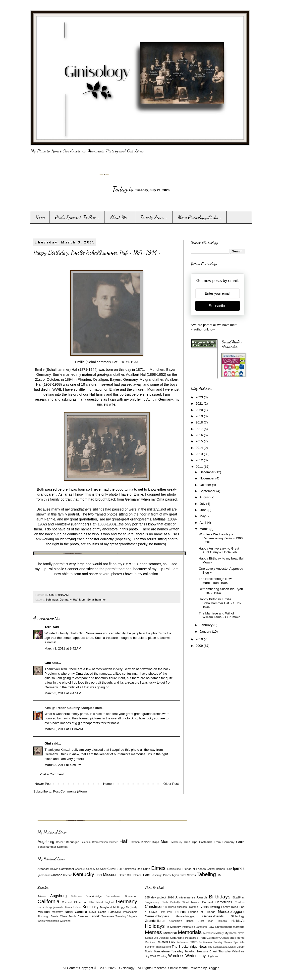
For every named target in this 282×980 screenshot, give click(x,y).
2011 (200, 467)
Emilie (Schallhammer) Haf (56, 370)
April (203, 523)
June (204, 510)
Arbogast (43, 869)
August (205, 497)
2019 (200, 416)
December (208, 472)
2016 (200, 435)
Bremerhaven (100, 842)
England (109, 902)
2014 (200, 448)
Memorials (190, 932)
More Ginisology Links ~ (200, 217)
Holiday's (238, 921)
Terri (48, 627)
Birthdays (220, 897)
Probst (167, 875)
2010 (200, 639)
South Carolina (78, 916)
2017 (200, 429)
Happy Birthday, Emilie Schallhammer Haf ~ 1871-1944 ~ (220, 603)
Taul (220, 875)
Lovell (99, 875)
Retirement (183, 942)
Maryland (106, 907)
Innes (48, 875)
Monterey (177, 842)
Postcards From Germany (217, 842)
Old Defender (135, 875)
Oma (187, 842)
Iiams (229, 869)
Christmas (154, 907)
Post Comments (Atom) (70, 791)
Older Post (171, 784)
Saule (240, 842)
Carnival (207, 902)
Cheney (91, 869)
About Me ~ (120, 217)
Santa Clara (59, 916)
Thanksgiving (163, 947)
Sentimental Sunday (210, 942)
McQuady (132, 907)
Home (40, 217)
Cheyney (101, 869)
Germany (65, 599)
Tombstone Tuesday (169, 951)
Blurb (165, 902)
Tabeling (206, 874)
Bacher (60, 842)
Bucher (114, 842)
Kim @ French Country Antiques (69, 708)
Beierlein (85, 842)
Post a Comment (52, 774)
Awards (202, 897)
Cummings (130, 869)
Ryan (176, 875)
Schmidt (62, 847)
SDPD (194, 942)
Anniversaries (185, 897)
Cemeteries (224, 902)
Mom (82, 599)
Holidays (155, 926)
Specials (239, 942)
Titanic (149, 952)
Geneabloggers (231, 911)
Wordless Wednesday (187, 956)
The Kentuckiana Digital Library (226, 947)
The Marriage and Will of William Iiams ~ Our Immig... (221, 615)
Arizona (42, 896)
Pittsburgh (156, 875)
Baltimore (76, 896)
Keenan (68, 875)
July (203, 504)
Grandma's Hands (182, 921)
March (205, 529)
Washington (52, 921)
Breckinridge (94, 896)
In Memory (174, 927)
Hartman (135, 842)
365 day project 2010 (159, 897)
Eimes (158, 868)
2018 (200, 422)
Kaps (156, 842)
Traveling (121, 916)
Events (204, 907)
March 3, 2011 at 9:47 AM (63, 693)
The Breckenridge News (189, 947)
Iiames (221, 869)
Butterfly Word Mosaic (185, 902)
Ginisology (238, 916)
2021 (200, 403)
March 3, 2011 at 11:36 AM (64, 729)
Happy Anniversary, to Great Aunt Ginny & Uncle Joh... (219, 550)
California (49, 901)
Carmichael (67, 869)
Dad (139, 869)
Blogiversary (152, 902)
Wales (41, 921)
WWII (153, 956)
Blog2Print (238, 898)
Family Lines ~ (154, 217)
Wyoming (65, 921)
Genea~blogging (186, 916)
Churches (169, 907)
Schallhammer (96, 599)
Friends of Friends (194, 869)
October (206, 485)
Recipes (150, 942)
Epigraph (193, 907)
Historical (222, 921)
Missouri (110, 875)
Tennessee (108, 916)
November (208, 478)
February (207, 625)
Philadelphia (130, 912)
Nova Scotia (98, 912)
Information (188, 927)
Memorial (170, 933)
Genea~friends (213, 916)
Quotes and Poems (232, 938)
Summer (150, 947)
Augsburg (46, 842)
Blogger (213, 968)
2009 (200, 646)
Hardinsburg (45, 907)
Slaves (191, 875)
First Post (166, 912)
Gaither (211, 869)
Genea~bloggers (157, 916)
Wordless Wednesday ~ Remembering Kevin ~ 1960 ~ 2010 (221, 538)
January (206, 631)
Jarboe (57, 875)
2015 (200, 441)
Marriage (239, 927)
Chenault (80, 869)
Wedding (162, 956)
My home (231, 933)
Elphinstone (174, 869)
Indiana (77, 907)
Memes (153, 932)
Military (220, 933)
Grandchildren (155, 921)
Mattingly (119, 907)
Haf (75, 599)
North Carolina (76, 912)
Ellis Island (96, 902)
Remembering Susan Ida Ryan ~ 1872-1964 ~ (221, 591)
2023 (200, 397)
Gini (48, 663)
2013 (200, 454)
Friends (180, 912)
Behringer (52, 599)
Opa (195, 842)
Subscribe (217, 306)
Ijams (41, 875)
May (203, 516)
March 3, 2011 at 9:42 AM (63, 648)
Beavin (54, 869)
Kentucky (84, 874)
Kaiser (146, 842)
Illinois (68, 907)
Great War (205, 921)
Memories (209, 933)
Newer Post (43, 784)
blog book (212, 956)
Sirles (183, 875)
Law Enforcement (220, 927)
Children (240, 902)
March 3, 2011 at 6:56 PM (63, 765)
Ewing (215, 907)
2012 (200, 460)
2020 (200, 410)
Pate (146, 875)
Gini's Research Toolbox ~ (77, 217)
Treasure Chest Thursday (214, 951)
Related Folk (166, 942)
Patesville (115, 912)
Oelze (122, 875)
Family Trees (230, 907)
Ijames (239, 868)
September (208, 491)
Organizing (177, 938)
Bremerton (131, 896)
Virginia (132, 916)
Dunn (147, 869)
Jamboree (202, 927)
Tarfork (95, 916)
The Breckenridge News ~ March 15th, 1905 (217, 581)
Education (181, 907)
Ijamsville (58, 907)
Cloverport (115, 869)
